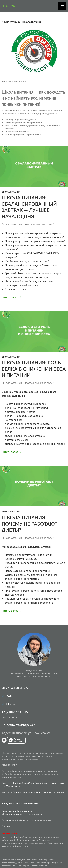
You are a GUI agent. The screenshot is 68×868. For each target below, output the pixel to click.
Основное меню (62, 6)
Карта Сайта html (40, 866)
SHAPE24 (8, 6)
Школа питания (11, 192)
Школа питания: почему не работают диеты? (30, 524)
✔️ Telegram (9, 704)
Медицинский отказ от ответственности (23, 814)
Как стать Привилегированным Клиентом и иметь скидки (33, 792)
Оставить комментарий (41, 224)
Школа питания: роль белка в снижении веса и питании (34, 369)
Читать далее (12, 297)
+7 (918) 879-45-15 (15, 712)
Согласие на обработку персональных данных (26, 820)
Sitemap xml (25, 866)
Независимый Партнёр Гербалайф (41, 863)
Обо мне (6, 826)
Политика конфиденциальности (19, 811)
